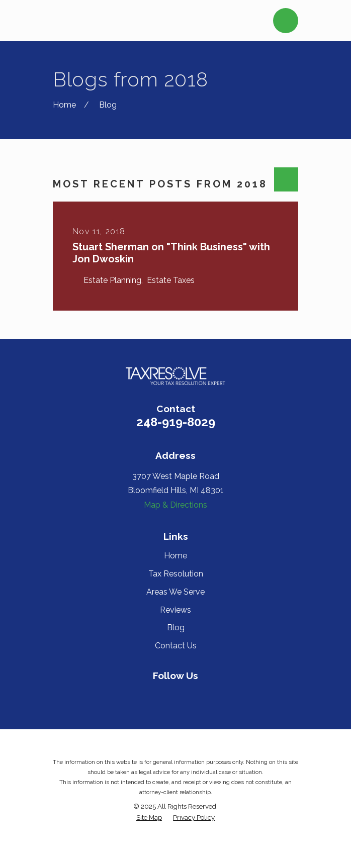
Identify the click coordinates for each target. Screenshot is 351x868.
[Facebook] (140, 695)
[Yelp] (164, 695)
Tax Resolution (176, 574)
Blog (176, 628)
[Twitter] (187, 695)
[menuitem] (149, 817)
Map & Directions (175, 505)
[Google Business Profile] (210, 695)
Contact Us (176, 646)
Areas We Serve (175, 592)
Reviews (175, 610)
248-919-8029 (176, 422)
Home (175, 556)
